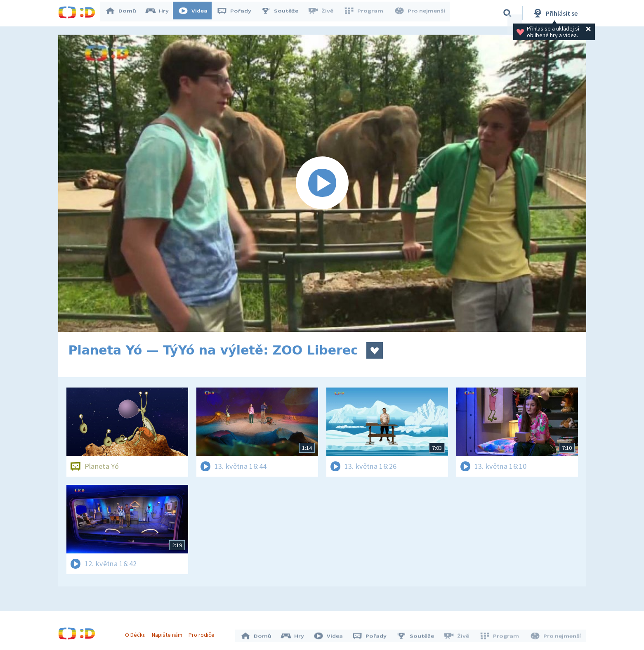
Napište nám (169, 633)
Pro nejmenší (420, 13)
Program (366, 13)
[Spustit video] (322, 183)
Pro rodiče (204, 633)
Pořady (238, 13)
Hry (161, 13)
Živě (324, 13)
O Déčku (137, 633)
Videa (197, 13)
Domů (125, 13)
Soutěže (283, 13)
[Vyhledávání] (507, 13)
